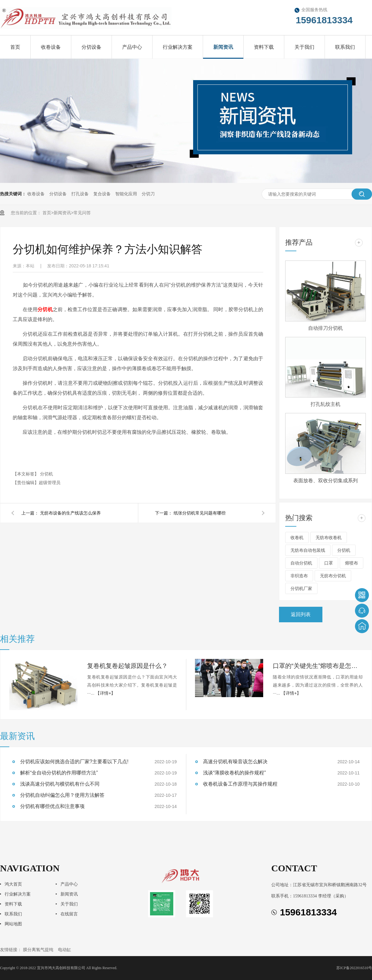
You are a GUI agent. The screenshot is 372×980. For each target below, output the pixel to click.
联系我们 (345, 47)
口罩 (329, 563)
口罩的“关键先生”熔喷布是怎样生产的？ (318, 666)
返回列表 (301, 614)
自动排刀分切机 (325, 328)
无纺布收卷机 (329, 538)
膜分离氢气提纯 (38, 950)
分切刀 (148, 194)
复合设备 (102, 194)
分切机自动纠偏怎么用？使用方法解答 (62, 795)
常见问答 (82, 213)
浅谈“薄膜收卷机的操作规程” (235, 773)
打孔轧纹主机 (325, 404)
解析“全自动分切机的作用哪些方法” (59, 773)
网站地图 (13, 924)
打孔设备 (80, 194)
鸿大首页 (13, 884)
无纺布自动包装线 (308, 550)
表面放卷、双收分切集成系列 (325, 481)
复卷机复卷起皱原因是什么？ (127, 666)
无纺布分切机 (333, 576)
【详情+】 (105, 693)
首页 (15, 47)
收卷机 (297, 538)
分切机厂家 (301, 588)
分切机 (45, 309)
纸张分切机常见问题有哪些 (200, 513)
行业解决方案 (178, 47)
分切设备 (91, 47)
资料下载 (264, 47)
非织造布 (299, 576)
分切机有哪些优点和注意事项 (52, 806)
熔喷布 (352, 563)
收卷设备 (51, 47)
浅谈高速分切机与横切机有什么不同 (60, 784)
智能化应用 (126, 194)
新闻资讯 (223, 47)
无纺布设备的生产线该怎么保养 (70, 513)
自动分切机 (301, 563)
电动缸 (64, 950)
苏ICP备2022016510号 (354, 968)
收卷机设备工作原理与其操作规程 (240, 784)
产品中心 (132, 47)
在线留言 (69, 914)
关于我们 (304, 47)
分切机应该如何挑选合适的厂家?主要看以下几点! (74, 762)
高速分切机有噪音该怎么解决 (235, 762)
